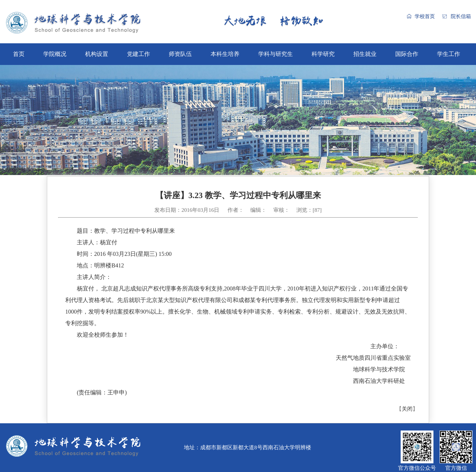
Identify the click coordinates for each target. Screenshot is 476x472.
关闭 (407, 409)
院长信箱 (461, 16)
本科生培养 (225, 54)
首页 (19, 54)
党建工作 (138, 54)
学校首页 (425, 16)
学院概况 (55, 54)
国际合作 (407, 54)
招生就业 (365, 54)
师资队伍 (180, 54)
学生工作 (449, 54)
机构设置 (97, 54)
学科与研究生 (276, 54)
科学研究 (323, 54)
